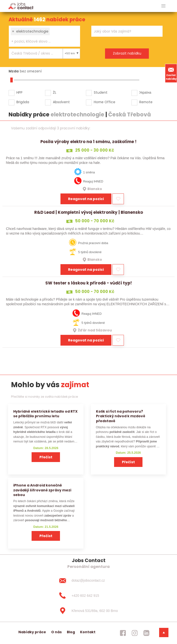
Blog (71, 632)
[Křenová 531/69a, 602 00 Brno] (88, 611)
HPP (19, 92)
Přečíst (46, 457)
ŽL (55, 92)
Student (101, 92)
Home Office (105, 102)
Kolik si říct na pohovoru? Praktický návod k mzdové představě (121, 416)
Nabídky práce (32, 632)
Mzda (14, 71)
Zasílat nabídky (171, 73)
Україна (145, 92)
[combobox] (44, 36)
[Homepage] (21, 6)
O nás (56, 632)
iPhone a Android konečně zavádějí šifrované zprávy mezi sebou (42, 490)
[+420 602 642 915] (88, 596)
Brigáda (23, 102)
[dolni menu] (164, 633)
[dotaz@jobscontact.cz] (88, 580)
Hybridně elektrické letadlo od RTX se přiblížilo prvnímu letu (45, 414)
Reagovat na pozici (86, 199)
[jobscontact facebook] (123, 633)
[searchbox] (41, 41)
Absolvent (61, 102)
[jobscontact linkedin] (146, 633)
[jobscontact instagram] (135, 633)
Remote (146, 102)
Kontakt (88, 632)
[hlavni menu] (163, 6)
